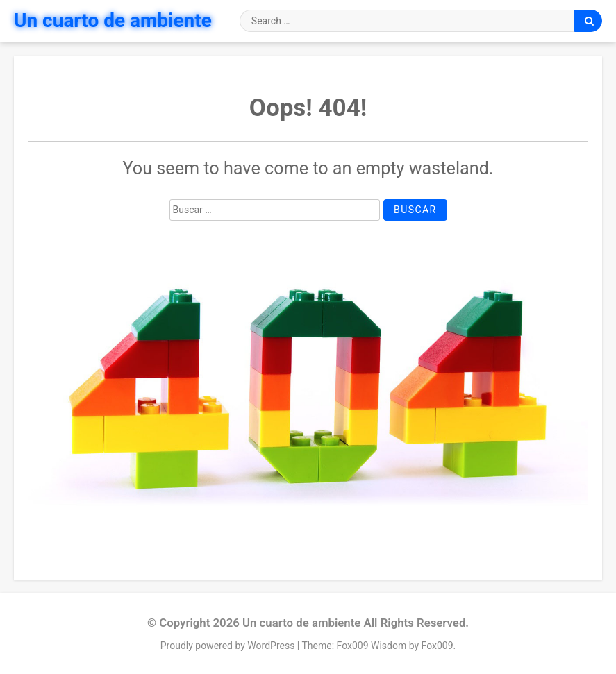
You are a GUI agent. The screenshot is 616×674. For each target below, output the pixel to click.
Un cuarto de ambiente (113, 20)
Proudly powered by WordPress (229, 646)
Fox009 (438, 646)
